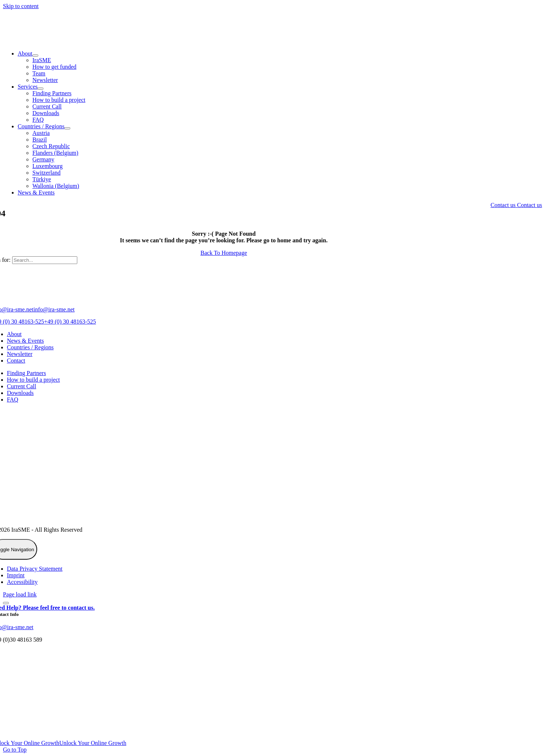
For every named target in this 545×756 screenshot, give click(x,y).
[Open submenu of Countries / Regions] (67, 128)
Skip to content (21, 6)
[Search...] (45, 260)
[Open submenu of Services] (40, 89)
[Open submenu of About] (35, 56)
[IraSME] (58, 41)
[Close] (6, 603)
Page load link (20, 594)
